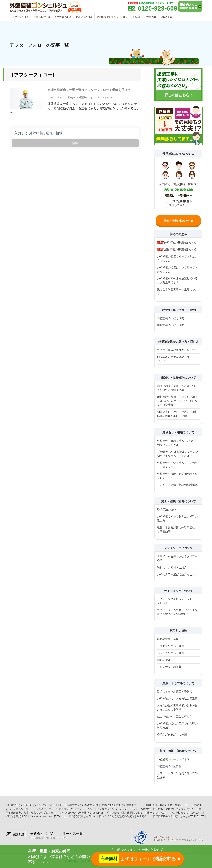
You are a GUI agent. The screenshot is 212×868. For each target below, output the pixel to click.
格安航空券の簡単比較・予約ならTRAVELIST (178, 816)
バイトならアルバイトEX (49, 805)
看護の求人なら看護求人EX (82, 805)
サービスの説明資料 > (178, 201)
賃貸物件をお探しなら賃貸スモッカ (121, 805)
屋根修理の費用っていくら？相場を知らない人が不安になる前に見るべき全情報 (177, 401)
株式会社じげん (42, 834)
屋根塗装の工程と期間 (171, 325)
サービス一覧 (73, 834)
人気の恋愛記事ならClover (81, 816)
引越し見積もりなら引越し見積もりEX (166, 805)
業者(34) (72, 97)
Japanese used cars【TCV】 (46, 816)
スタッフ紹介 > (178, 205)
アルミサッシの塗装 (169, 667)
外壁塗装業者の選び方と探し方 (176, 350)
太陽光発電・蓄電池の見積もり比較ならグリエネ (140, 813)
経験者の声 (167, 17)
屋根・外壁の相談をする (178, 221)
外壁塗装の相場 (63, 17)
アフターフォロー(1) (104, 97)
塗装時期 (151, 17)
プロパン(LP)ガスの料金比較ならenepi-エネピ (83, 813)
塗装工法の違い (167, 509)
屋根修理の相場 (84, 17)
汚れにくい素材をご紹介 (172, 567)
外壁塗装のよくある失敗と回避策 (177, 698)
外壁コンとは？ (20, 17)
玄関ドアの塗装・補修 (171, 646)
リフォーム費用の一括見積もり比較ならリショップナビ (162, 809)
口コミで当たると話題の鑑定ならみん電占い (124, 816)
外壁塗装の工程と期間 (171, 318)
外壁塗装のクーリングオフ (173, 759)
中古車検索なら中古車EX (185, 813)
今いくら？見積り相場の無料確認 (177, 485)
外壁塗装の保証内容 (169, 766)
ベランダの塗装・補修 (171, 653)
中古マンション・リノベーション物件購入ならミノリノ (96, 809)
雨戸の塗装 (164, 660)
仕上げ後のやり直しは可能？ (175, 716)
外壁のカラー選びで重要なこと (176, 574)
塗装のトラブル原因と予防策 (175, 692)
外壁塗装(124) (85, 97)
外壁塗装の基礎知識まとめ (177, 242)
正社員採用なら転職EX (19, 805)
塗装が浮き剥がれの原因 (172, 734)
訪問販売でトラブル (108, 17)
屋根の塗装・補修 (168, 639)
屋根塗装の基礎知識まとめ (177, 249)
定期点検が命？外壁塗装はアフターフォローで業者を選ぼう (89, 90)
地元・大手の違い (132, 17)
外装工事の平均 (42, 17)
